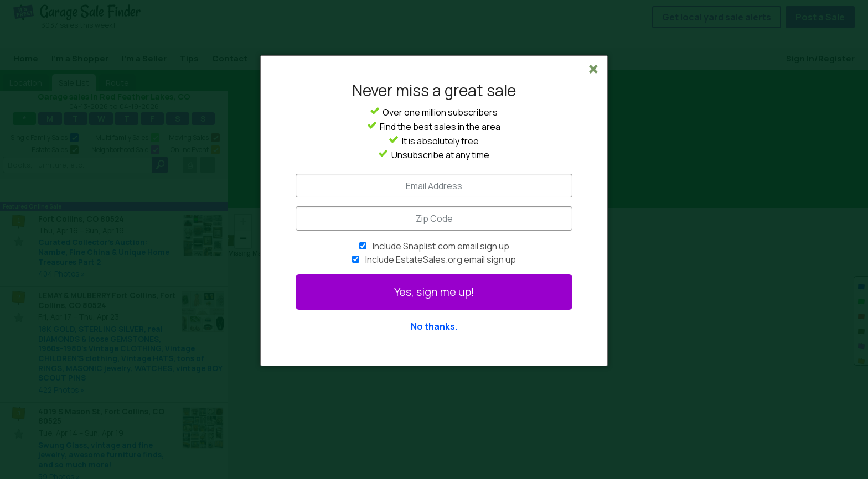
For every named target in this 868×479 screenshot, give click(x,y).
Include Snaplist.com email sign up (441, 246)
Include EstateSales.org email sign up (441, 259)
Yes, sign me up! (434, 292)
